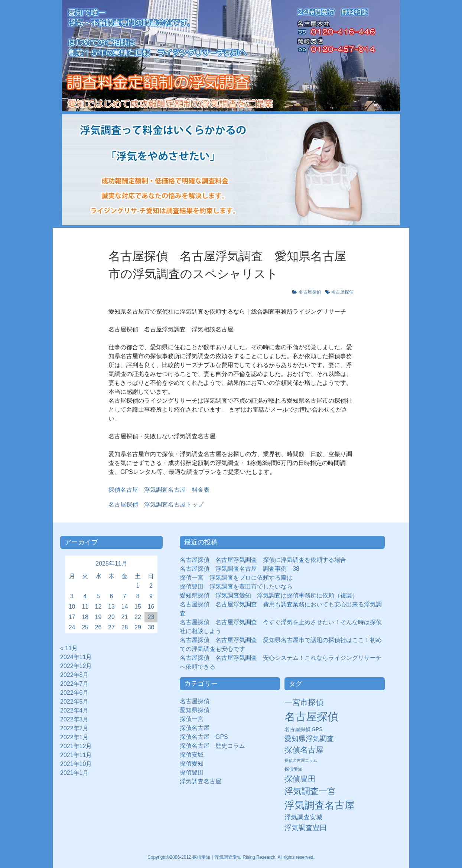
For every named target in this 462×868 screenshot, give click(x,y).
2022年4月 (74, 710)
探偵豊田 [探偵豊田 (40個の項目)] (300, 779)
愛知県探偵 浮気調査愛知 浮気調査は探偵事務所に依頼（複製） (269, 595)
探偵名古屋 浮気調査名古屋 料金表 (159, 490)
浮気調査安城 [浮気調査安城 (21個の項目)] (303, 817)
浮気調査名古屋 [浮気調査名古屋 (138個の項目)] (320, 805)
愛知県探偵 (195, 710)
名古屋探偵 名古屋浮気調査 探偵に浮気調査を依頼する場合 (263, 560)
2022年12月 (76, 666)
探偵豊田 (195, 772)
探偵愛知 (195, 764)
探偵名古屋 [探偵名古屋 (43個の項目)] (304, 750)
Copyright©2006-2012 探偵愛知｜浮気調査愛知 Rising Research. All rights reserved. (231, 857)
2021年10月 (76, 764)
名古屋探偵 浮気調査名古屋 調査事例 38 (240, 569)
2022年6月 (74, 693)
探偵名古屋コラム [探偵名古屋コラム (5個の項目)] (301, 760)
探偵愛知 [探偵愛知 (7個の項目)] (293, 769)
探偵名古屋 (195, 728)
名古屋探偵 (310, 292)
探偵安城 (192, 755)
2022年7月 (74, 684)
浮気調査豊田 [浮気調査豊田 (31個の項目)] (306, 828)
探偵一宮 (195, 719)
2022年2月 (74, 728)
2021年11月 (76, 755)
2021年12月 (76, 746)
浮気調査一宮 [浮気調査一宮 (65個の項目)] (310, 791)
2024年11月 (76, 657)
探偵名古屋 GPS (204, 737)
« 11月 (69, 648)
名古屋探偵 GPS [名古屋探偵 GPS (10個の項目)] (304, 729)
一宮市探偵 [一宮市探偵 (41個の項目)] (304, 702)
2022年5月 (74, 702)
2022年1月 (74, 737)
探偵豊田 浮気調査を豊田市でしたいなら (236, 587)
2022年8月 (74, 675)
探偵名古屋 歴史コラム (215, 746)
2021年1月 (74, 773)
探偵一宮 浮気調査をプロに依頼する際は (236, 578)
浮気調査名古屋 (201, 781)
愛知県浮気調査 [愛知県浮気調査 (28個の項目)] (309, 739)
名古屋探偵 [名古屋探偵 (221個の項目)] (311, 716)
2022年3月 (74, 719)
